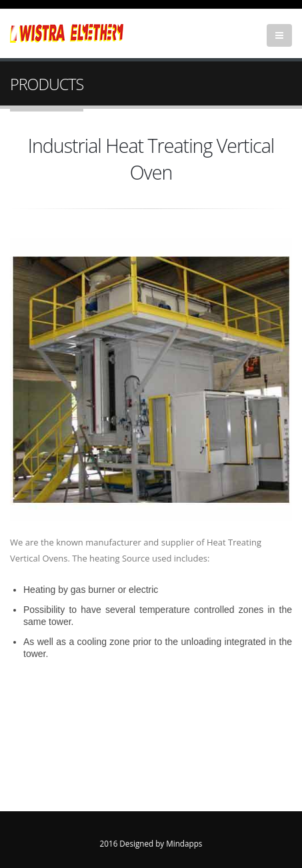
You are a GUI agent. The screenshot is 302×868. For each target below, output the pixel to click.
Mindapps (184, 843)
